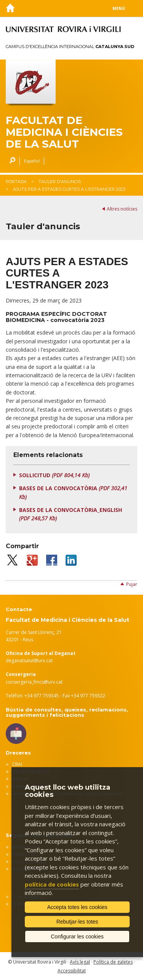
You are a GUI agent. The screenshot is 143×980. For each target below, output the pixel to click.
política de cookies (52, 884)
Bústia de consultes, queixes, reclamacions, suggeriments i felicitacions (67, 712)
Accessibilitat (72, 971)
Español (32, 161)
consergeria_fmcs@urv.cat (34, 682)
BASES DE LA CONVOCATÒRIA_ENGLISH (71, 514)
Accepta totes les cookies (77, 907)
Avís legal (80, 962)
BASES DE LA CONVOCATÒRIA (73, 492)
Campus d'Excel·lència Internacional (70, 47)
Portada (16, 182)
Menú (119, 8)
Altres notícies (122, 209)
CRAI (17, 764)
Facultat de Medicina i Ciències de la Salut (64, 132)
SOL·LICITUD (54, 475)
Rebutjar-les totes (77, 922)
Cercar (10, 161)
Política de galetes (113, 962)
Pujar (132, 584)
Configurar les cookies (77, 937)
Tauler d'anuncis (60, 182)
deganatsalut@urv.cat (29, 661)
